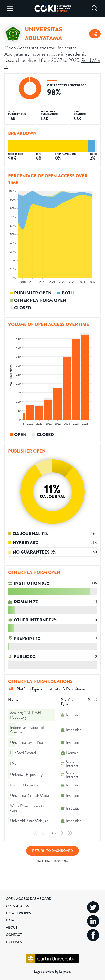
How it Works (19, 913)
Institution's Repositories (66, 689)
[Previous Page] (43, 833)
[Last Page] (70, 833)
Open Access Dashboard (29, 899)
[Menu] (10, 8)
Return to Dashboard (52, 851)
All (11, 689)
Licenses (14, 942)
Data (10, 920)
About (12, 927)
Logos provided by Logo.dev (53, 971)
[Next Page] (62, 833)
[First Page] (35, 833)
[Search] (95, 8)
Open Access (18, 906)
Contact (14, 935)
